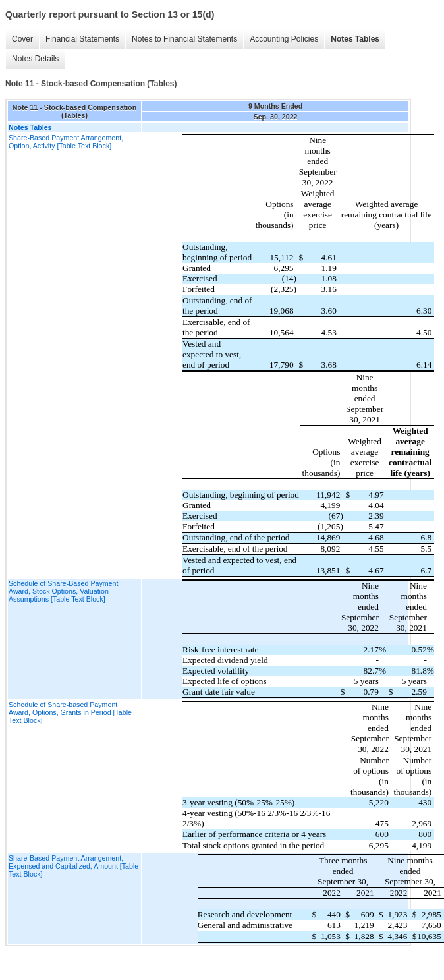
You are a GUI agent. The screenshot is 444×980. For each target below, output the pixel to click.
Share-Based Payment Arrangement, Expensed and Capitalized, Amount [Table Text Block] (73, 866)
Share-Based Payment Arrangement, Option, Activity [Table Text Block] (66, 142)
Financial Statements (82, 39)
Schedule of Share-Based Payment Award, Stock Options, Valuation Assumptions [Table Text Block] (63, 591)
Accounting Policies (284, 39)
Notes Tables (355, 39)
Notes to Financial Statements (184, 39)
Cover (22, 39)
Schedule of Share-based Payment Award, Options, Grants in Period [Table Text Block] (70, 712)
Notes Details (35, 59)
